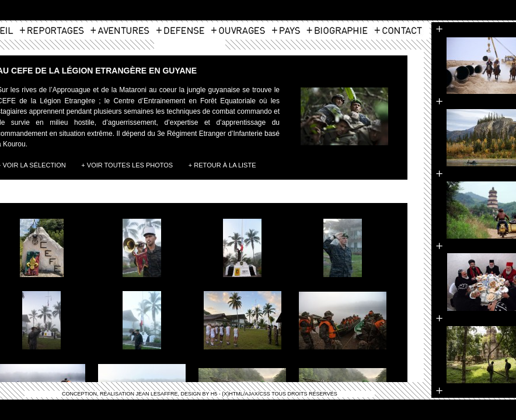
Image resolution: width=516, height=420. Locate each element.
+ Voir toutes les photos (127, 165)
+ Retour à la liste (222, 165)
